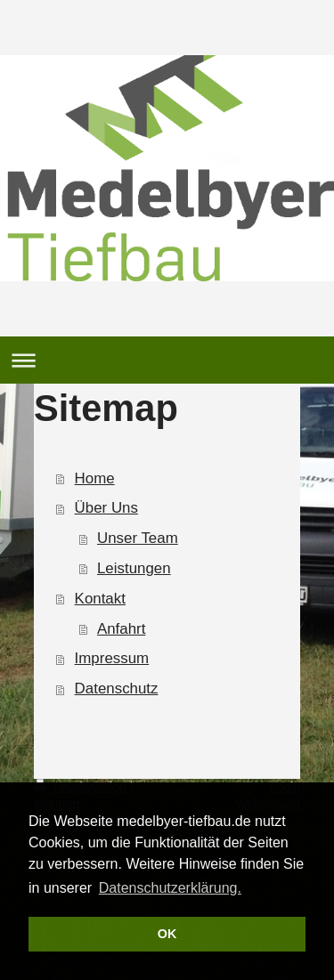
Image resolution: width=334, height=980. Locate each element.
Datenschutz (117, 688)
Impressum (112, 658)
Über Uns (106, 508)
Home (95, 478)
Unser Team (138, 538)
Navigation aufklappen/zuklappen (167, 360)
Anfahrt (121, 629)
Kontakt (100, 599)
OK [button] (167, 934)
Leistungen (134, 568)
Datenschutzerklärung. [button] (170, 888)
